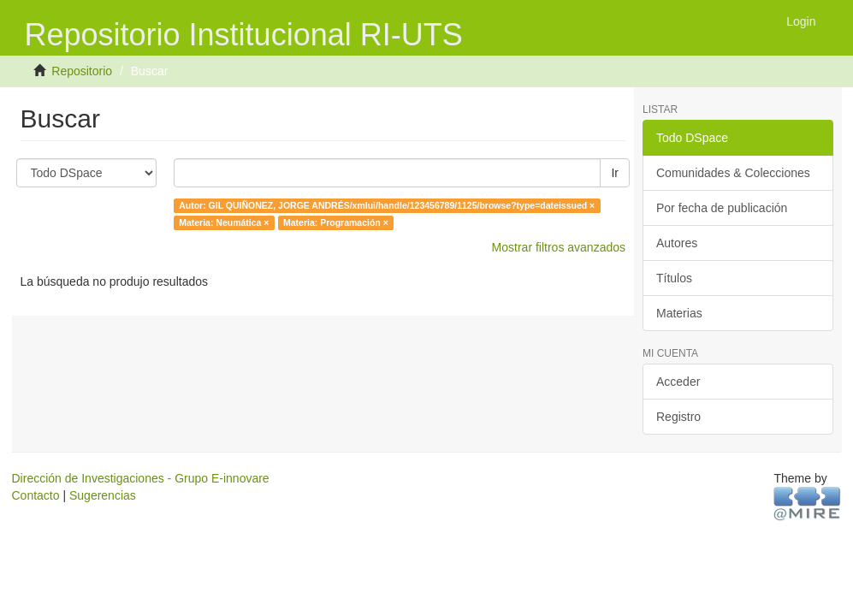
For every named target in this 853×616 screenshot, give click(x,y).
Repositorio (82, 71)
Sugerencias (103, 495)
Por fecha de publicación (722, 208)
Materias (679, 313)
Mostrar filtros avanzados (559, 247)
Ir (615, 173)
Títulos (674, 278)
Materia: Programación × (336, 222)
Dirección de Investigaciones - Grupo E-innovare (141, 478)
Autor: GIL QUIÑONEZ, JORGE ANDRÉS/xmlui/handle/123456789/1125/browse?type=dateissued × (387, 205)
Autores (677, 243)
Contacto (36, 495)
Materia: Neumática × (224, 222)
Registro (678, 417)
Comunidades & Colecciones (733, 173)
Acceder (678, 382)
